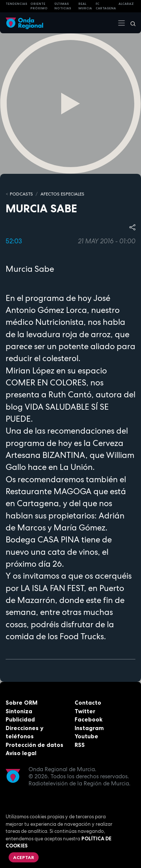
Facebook (88, 719)
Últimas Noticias (63, 6)
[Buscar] (130, 23)
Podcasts (21, 194)
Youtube (86, 736)
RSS (80, 745)
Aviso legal (21, 753)
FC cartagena (106, 6)
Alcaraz (126, 4)
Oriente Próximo (39, 6)
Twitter (85, 711)
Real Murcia (85, 6)
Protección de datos (34, 745)
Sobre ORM (22, 703)
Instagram (89, 728)
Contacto (88, 703)
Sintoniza (19, 711)
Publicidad (20, 719)
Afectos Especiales (62, 194)
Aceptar (24, 857)
